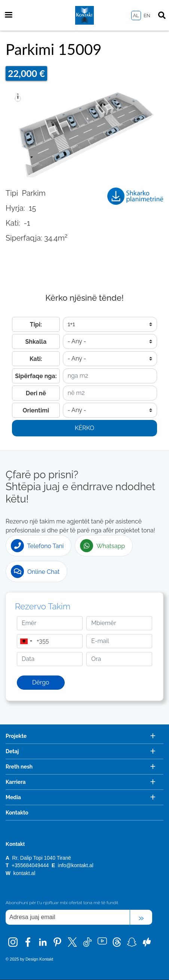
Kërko (84, 428)
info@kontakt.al (76, 865)
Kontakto (17, 813)
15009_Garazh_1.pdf (135, 199)
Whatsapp (102, 546)
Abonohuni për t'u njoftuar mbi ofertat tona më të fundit (62, 903)
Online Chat (35, 571)
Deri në (36, 393)
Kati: (36, 359)
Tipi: (36, 324)
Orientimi (36, 410)
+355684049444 (31, 865)
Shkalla (36, 342)
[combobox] (26, 641)
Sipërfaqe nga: (36, 376)
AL (136, 16)
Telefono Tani (37, 546)
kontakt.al (24, 873)
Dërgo (41, 682)
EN (147, 16)
